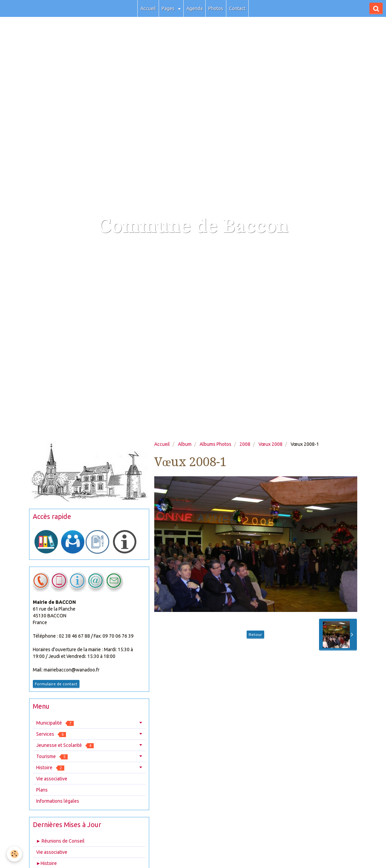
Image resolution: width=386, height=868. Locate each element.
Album (185, 444)
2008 (245, 444)
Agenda (195, 8)
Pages (169, 8)
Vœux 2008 (270, 444)
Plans (42, 790)
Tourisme (52, 757)
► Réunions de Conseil (61, 841)
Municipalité (55, 723)
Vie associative (52, 779)
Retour (255, 634)
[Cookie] (14, 854)
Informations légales (58, 801)
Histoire (50, 768)
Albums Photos (215, 444)
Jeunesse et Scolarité (65, 745)
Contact (237, 8)
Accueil (148, 8)
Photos (216, 8)
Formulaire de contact (56, 684)
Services (51, 734)
